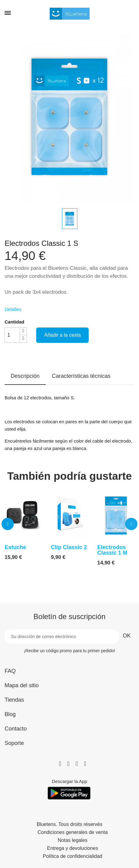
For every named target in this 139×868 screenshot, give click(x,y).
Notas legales (73, 840)
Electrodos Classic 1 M (112, 550)
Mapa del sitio (22, 685)
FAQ (10, 671)
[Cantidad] (12, 335)
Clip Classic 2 (69, 547)
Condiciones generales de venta (73, 832)
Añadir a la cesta (62, 335)
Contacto (16, 729)
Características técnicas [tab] (81, 376)
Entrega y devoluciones (72, 848)
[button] (8, 524)
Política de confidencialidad (73, 856)
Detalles (13, 309)
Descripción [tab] (25, 376)
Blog (10, 714)
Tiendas (14, 700)
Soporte (14, 743)
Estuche (15, 547)
